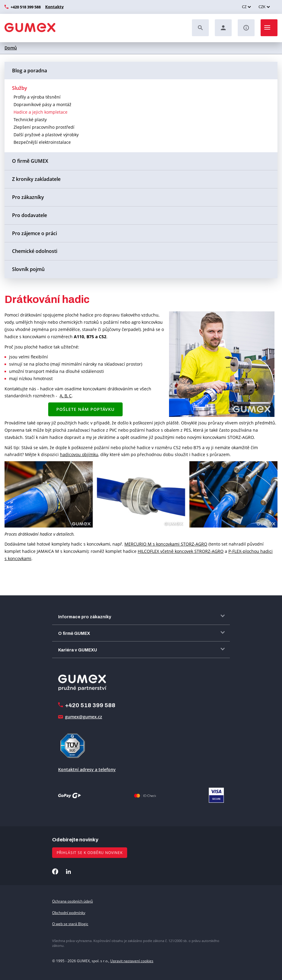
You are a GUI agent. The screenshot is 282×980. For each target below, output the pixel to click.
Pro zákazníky (28, 197)
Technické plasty (30, 120)
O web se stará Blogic (70, 924)
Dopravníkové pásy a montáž (42, 104)
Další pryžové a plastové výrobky (46, 135)
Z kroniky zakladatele (36, 179)
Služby (20, 88)
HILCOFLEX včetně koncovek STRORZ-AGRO (181, 551)
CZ (244, 7)
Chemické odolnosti (35, 251)
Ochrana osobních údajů (72, 901)
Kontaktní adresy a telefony (87, 769)
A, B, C (66, 396)
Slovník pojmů (28, 269)
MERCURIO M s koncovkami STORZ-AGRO (166, 544)
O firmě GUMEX (30, 161)
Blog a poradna (30, 71)
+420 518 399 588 (26, 7)
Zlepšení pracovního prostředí (44, 127)
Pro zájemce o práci (34, 233)
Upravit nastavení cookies (132, 961)
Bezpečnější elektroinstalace (42, 142)
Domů (11, 48)
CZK (262, 7)
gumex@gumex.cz (84, 717)
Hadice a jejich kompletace (41, 112)
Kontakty (54, 7)
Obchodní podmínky (69, 913)
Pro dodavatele (30, 215)
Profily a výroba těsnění (37, 97)
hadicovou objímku (79, 454)
